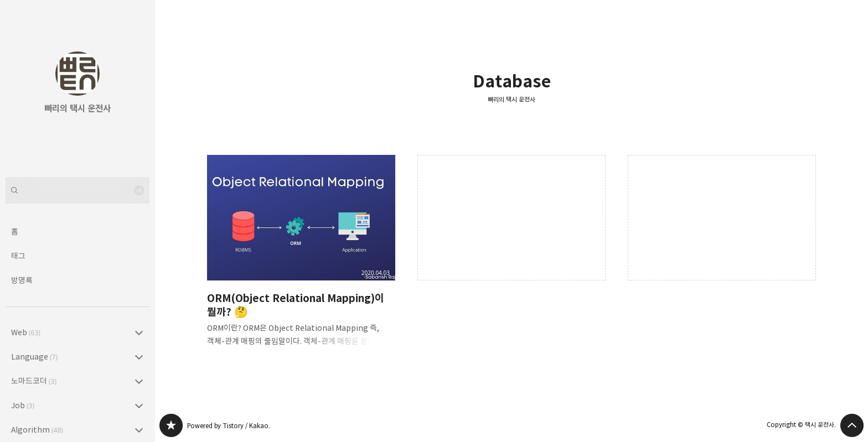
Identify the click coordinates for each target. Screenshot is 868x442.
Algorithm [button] (37, 430)
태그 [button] (18, 256)
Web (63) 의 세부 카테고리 (139, 332)
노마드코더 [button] (34, 381)
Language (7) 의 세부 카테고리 (139, 357)
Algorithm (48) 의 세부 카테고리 (139, 430)
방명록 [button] (22, 280)
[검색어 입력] (77, 190)
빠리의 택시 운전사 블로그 (171, 425)
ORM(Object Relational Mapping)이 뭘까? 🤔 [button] (301, 260)
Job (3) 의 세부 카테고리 (139, 405)
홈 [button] (15, 232)
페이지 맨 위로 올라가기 (852, 425)
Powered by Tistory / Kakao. (229, 426)
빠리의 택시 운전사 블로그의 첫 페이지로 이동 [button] (77, 77)
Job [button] (23, 405)
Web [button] (26, 332)
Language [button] (34, 357)
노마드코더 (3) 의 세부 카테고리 (139, 381)
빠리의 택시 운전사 (512, 100)
